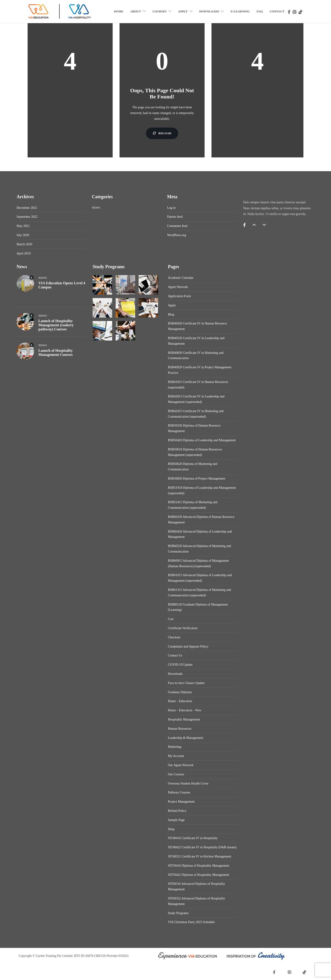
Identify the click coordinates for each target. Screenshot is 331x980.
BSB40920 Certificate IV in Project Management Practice (200, 370)
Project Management (181, 802)
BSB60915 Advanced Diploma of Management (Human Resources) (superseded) (198, 563)
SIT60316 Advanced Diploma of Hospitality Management (197, 886)
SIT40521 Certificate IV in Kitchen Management (200, 856)
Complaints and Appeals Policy (188, 646)
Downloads (209, 11)
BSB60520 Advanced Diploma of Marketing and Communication (200, 549)
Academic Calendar (181, 278)
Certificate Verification (183, 628)
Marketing (175, 747)
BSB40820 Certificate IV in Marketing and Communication (196, 356)
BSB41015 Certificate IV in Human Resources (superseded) (198, 385)
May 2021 (23, 226)
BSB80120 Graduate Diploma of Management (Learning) (198, 607)
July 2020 (23, 235)
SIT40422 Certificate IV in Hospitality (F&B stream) (202, 847)
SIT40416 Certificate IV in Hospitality (193, 838)
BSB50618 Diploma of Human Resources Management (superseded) (195, 452)
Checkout (174, 637)
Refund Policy (177, 811)
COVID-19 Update (180, 665)
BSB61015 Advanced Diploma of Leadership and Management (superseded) (200, 578)
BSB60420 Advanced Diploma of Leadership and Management (200, 534)
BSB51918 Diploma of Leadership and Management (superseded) (202, 490)
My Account (176, 756)
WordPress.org (177, 235)
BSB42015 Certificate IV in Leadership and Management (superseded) (196, 399)
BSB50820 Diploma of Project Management (197, 479)
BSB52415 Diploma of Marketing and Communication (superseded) (193, 505)
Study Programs (178, 913)
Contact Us (175, 655)
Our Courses (176, 774)
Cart (171, 619)
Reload (162, 133)
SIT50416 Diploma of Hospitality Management (199, 866)
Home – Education (180, 701)
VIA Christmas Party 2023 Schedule (191, 922)
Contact (277, 11)
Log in (171, 208)
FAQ (260, 11)
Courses (159, 11)
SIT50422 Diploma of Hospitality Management (199, 875)
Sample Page (176, 820)
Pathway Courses (179, 792)
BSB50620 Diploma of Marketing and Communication (193, 467)
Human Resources (180, 729)
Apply (183, 11)
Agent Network (178, 287)
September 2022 (27, 217)
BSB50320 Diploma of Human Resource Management (194, 428)
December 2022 (27, 208)
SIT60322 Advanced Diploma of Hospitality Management (197, 901)
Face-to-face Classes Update (186, 683)
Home (119, 11)
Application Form (180, 296)
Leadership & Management (186, 738)
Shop (171, 829)
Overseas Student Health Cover (188, 783)
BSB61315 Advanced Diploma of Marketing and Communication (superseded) (200, 593)
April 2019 (24, 253)
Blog (171, 314)
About (136, 11)
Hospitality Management (184, 719)
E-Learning (240, 11)
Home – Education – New (185, 710)
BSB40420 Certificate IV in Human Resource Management (198, 326)
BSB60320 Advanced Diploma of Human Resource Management (201, 520)
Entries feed (175, 217)
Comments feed (177, 226)
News (96, 208)
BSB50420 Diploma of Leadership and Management (202, 440)
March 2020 (24, 244)
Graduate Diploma (180, 692)
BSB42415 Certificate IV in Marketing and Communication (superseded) (196, 414)
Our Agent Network (181, 765)
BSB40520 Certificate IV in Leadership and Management (196, 341)
